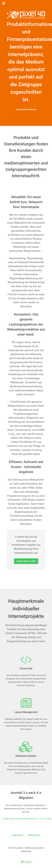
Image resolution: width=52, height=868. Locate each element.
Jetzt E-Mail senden (26, 561)
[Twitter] (26, 862)
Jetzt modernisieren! (26, 109)
